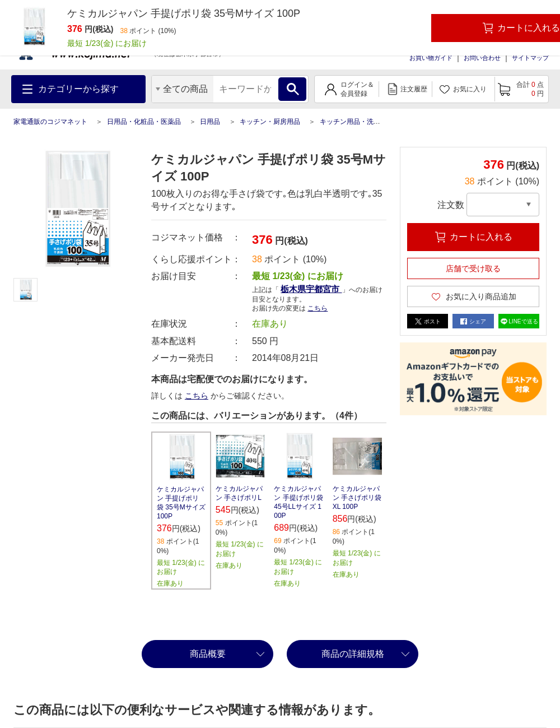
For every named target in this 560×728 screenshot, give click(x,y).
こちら (318, 308)
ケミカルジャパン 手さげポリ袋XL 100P (357, 498)
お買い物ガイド (431, 58)
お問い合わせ (482, 58)
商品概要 (208, 654)
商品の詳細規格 (353, 654)
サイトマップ (530, 58)
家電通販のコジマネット (50, 122)
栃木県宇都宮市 (311, 289)
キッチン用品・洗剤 (350, 122)
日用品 (210, 122)
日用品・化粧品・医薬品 (144, 122)
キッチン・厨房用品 (270, 122)
